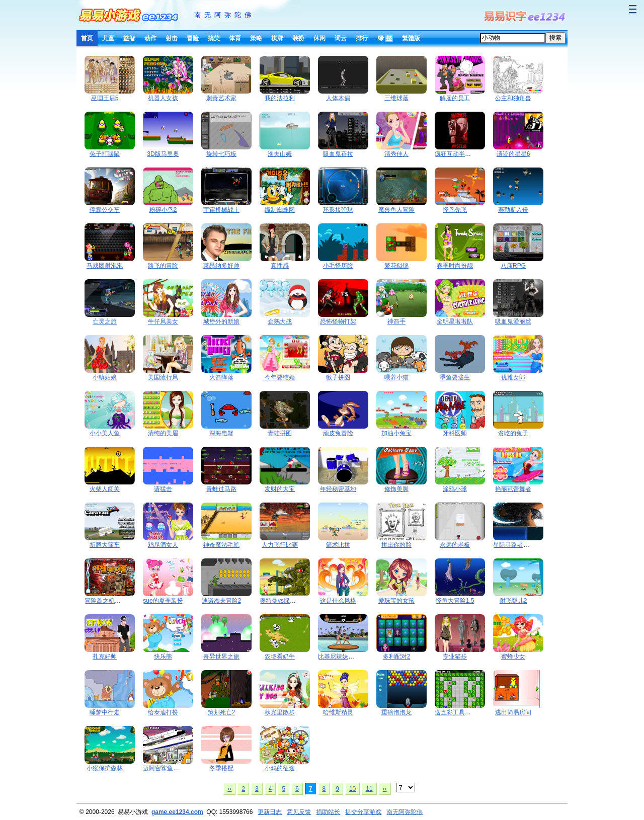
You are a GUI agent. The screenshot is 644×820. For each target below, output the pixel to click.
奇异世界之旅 (221, 657)
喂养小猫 (396, 377)
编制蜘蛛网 (280, 210)
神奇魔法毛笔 (221, 545)
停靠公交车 (105, 210)
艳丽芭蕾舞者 (513, 489)
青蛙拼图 (280, 433)
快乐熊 (163, 657)
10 (352, 789)
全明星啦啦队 (455, 321)
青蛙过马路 (221, 489)
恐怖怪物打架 (338, 321)
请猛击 (163, 489)
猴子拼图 (338, 377)
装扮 (298, 38)
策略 (256, 38)
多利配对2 (397, 657)
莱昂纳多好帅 (221, 266)
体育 (235, 38)
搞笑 (214, 38)
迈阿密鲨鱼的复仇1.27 (173, 768)
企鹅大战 (280, 321)
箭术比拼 (338, 545)
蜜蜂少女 (513, 657)
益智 (129, 38)
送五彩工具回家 (456, 712)
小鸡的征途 (280, 768)
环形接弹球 (338, 210)
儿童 (108, 38)
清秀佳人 (396, 154)
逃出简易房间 (513, 712)
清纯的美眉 (163, 433)
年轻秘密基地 (338, 489)
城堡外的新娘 (221, 321)
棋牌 (277, 38)
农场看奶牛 (280, 657)
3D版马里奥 (163, 154)
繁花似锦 (396, 266)
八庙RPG (513, 266)
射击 (172, 38)
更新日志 (270, 812)
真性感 (280, 266)
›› (385, 789)
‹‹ (229, 789)
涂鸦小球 (455, 489)
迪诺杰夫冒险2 (222, 601)
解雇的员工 (455, 98)
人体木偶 (338, 98)
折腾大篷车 (105, 545)
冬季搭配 (221, 768)
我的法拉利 (280, 98)
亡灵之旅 (105, 321)
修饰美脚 (396, 489)
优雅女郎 (513, 377)
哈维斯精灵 (338, 712)
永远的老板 (455, 545)
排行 (362, 38)
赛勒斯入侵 (513, 210)
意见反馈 (299, 812)
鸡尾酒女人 (163, 545)
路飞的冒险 (163, 266)
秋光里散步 (280, 712)
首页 (87, 38)
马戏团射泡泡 (105, 266)
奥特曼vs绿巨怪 (281, 601)
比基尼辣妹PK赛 (340, 657)
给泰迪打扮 (163, 712)
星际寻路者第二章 (517, 545)
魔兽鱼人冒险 (396, 210)
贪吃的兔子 (513, 433)
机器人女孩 (163, 98)
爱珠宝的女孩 (396, 601)
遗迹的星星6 (513, 154)
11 (369, 789)
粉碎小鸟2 (163, 210)
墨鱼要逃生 (455, 377)
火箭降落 (221, 377)
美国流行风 (163, 377)
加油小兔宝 (396, 433)
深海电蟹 (221, 433)
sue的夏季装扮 (163, 601)
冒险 (193, 38)
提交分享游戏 (363, 812)
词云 (341, 38)
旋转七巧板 (221, 154)
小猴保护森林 (105, 768)
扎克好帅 (105, 657)
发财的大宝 (280, 489)
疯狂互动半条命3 (458, 154)
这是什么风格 (338, 601)
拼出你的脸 (396, 545)
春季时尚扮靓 (455, 266)
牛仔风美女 (163, 321)
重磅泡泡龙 (396, 712)
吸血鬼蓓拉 (338, 154)
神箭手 (396, 321)
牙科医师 (455, 433)
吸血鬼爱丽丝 (513, 321)
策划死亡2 (222, 712)
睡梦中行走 (105, 712)
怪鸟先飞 (455, 210)
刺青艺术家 (221, 98)
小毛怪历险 (338, 266)
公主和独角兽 (513, 98)
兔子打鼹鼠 (105, 154)
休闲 (319, 38)
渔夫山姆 (280, 154)
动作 (150, 38)
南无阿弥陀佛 (224, 15)
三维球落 (396, 98)
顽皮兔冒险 (338, 433)
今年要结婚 (280, 377)
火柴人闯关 (105, 489)
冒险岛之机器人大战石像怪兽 (124, 601)
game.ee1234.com (177, 812)
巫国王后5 (105, 98)
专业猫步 (455, 657)
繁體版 (411, 38)
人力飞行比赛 (280, 545)
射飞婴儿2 (513, 601)
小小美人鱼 (105, 433)
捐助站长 (328, 812)
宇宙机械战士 (221, 210)
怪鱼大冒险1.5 (455, 601)
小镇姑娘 (105, 377)
